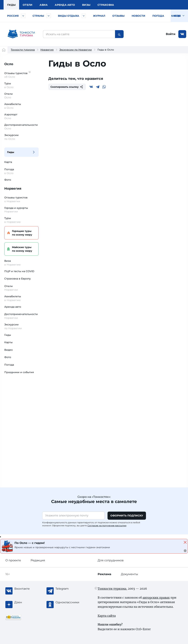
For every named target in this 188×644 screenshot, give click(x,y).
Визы (86, 5)
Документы (130, 574)
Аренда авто (65, 5)
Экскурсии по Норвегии (76, 50)
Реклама (104, 574)
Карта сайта (107, 616)
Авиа (44, 5)
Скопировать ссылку (67, 87)
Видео (8, 350)
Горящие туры (21, 233)
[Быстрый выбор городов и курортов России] (23, 16)
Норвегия (47, 50)
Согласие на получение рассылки (107, 526)
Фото (8, 180)
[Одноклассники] (70, 602)
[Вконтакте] (91, 87)
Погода (158, 16)
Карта (8, 162)
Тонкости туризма (23, 50)
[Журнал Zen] (29, 602)
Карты (176, 16)
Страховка (106, 5)
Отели (28, 5)
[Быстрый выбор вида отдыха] (84, 16)
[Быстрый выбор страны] (49, 16)
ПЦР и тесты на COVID (19, 271)
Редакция (38, 560)
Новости (138, 16)
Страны (38, 16)
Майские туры (21, 249)
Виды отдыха (69, 16)
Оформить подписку (127, 516)
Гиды (11, 152)
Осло (9, 64)
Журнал (99, 16)
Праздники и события (19, 372)
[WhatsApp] (104, 87)
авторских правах (156, 598)
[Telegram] (98, 87)
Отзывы (118, 16)
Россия (13, 16)
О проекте (13, 560)
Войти (171, 34)
